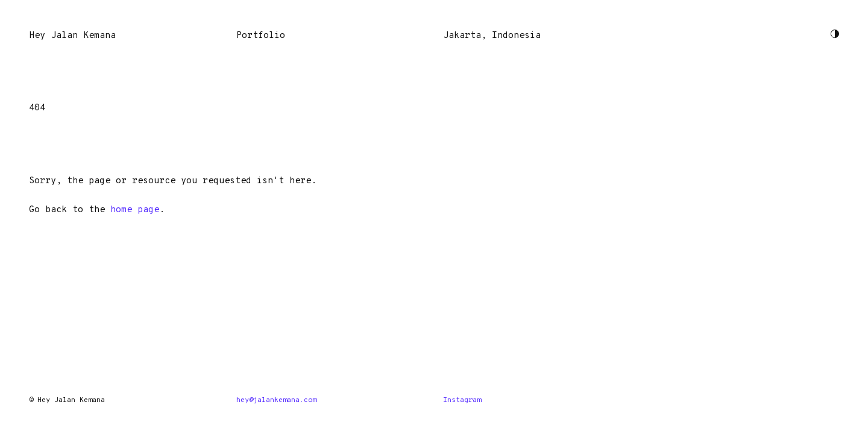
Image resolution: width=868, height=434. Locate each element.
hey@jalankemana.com (276, 400)
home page (135, 210)
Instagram (462, 400)
